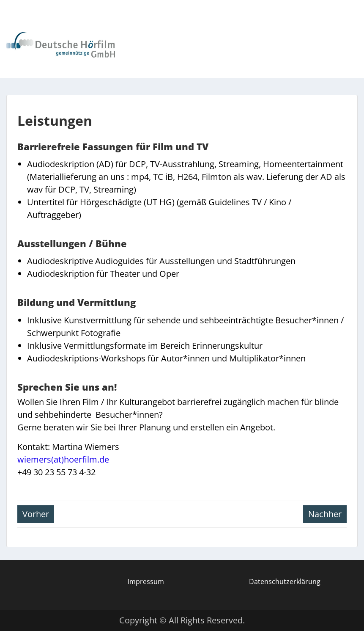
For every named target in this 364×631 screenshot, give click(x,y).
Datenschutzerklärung (285, 581)
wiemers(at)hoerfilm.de (63, 459)
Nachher (325, 514)
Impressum (146, 581)
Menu (15, 26)
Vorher (36, 514)
